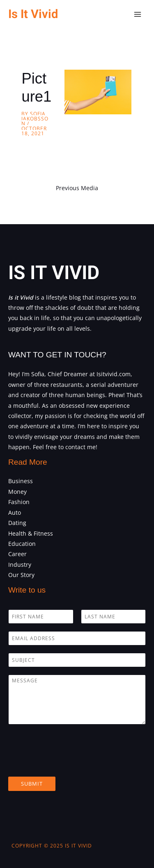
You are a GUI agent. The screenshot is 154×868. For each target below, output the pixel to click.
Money (17, 492)
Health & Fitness (31, 533)
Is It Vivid (33, 14)
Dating (17, 523)
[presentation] (71, 763)
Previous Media (77, 188)
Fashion (19, 502)
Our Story (21, 575)
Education (22, 544)
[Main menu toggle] (138, 15)
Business (21, 481)
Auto (15, 512)
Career (17, 554)
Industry (20, 565)
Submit (32, 784)
